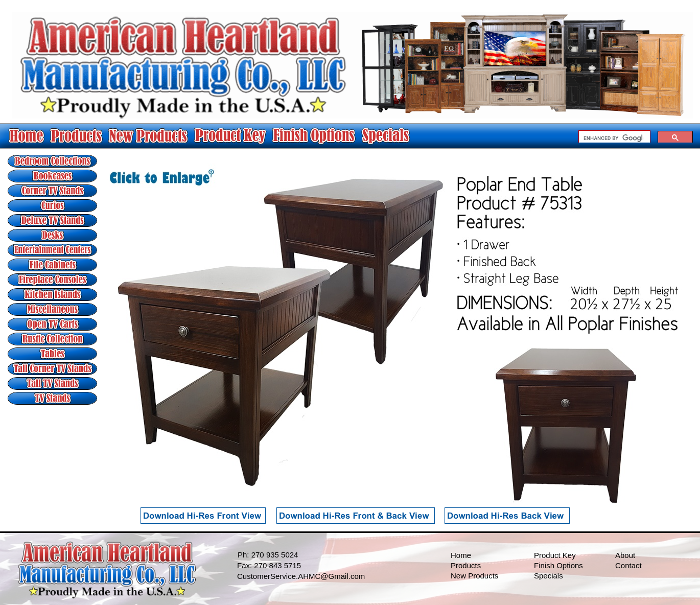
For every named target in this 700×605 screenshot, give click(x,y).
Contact (628, 565)
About (625, 555)
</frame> (636, 136)
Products (466, 565)
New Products (474, 576)
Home (461, 555)
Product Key (555, 555)
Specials (549, 576)
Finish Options (558, 565)
